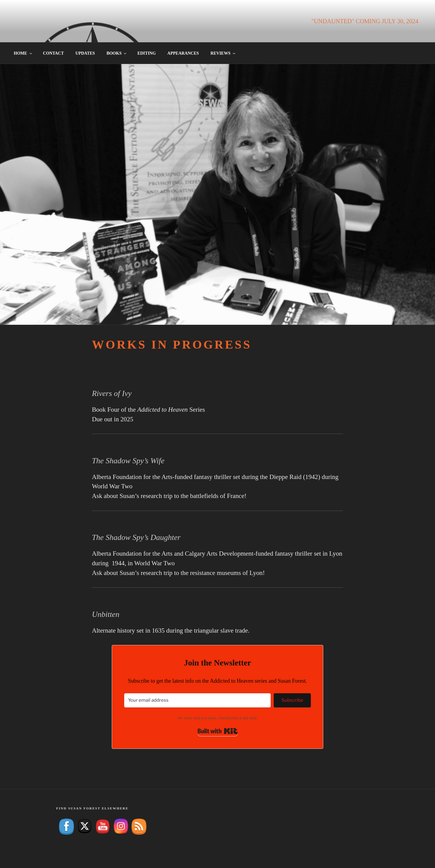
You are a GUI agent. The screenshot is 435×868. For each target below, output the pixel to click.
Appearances (183, 53)
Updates (85, 53)
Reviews (223, 53)
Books (117, 53)
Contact (53, 53)
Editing (147, 53)
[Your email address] (197, 700)
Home (23, 53)
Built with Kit (218, 731)
